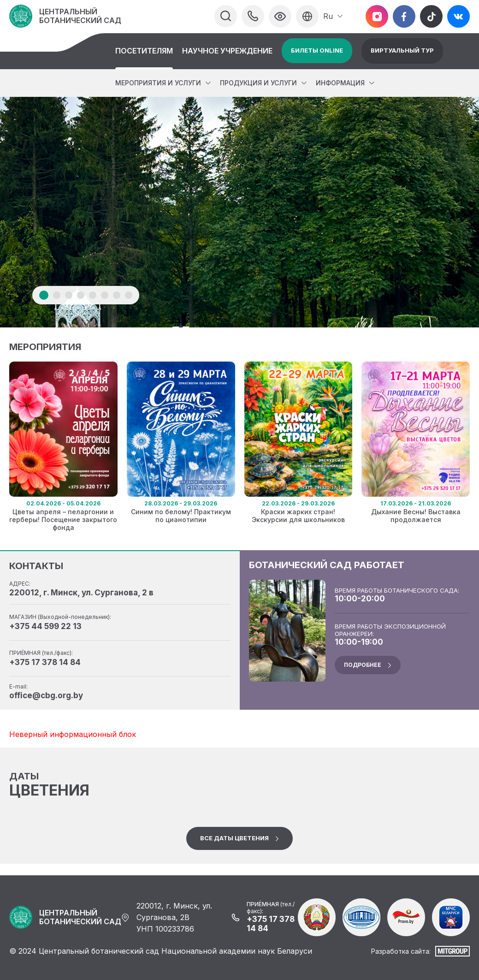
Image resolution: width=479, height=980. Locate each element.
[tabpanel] (239, 212)
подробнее (363, 665)
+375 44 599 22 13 (45, 626)
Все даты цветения (234, 838)
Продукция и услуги (258, 83)
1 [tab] (44, 295)
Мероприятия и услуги (158, 83)
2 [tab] (57, 295)
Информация (340, 83)
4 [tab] (81, 295)
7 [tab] (117, 295)
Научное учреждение (227, 51)
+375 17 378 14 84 (45, 662)
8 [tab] (129, 295)
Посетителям (144, 51)
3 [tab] (69, 295)
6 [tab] (105, 295)
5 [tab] (93, 295)
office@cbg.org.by (46, 695)
